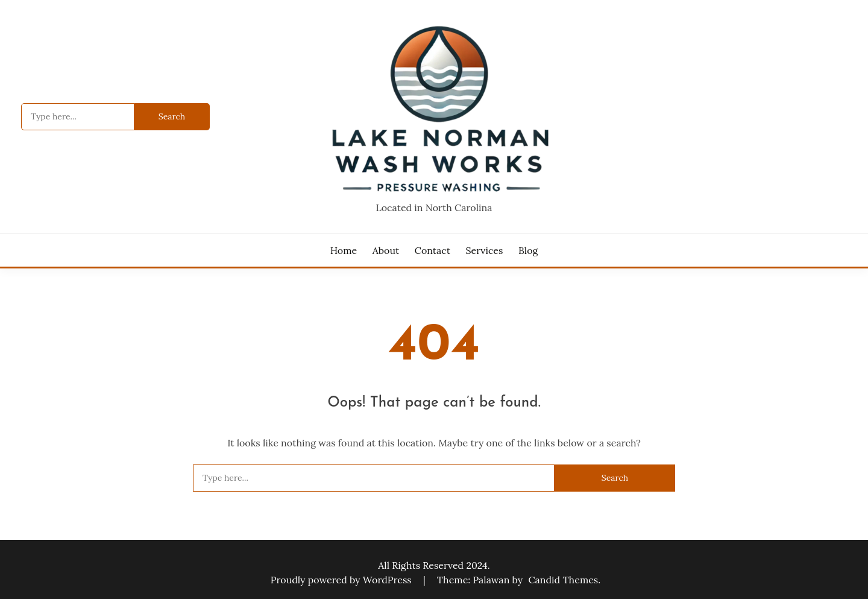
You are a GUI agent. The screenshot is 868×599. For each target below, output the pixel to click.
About (386, 250)
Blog (528, 250)
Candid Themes (563, 580)
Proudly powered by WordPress (342, 580)
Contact (432, 250)
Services (485, 250)
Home (344, 250)
